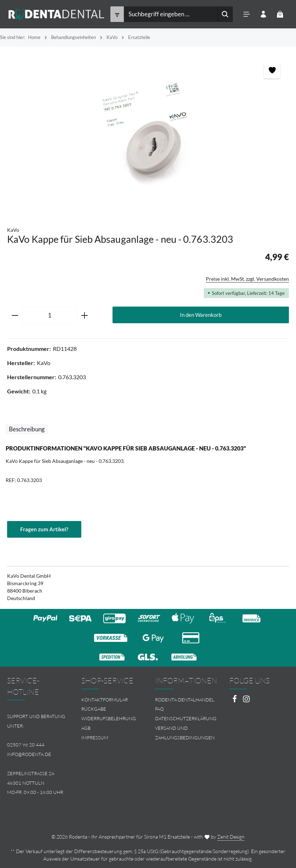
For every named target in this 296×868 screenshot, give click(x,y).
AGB (86, 728)
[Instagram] (246, 701)
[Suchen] (225, 14)
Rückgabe (94, 709)
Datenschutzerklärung (186, 718)
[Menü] (246, 14)
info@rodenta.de (29, 754)
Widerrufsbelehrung (109, 718)
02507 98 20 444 (26, 745)
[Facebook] (235, 701)
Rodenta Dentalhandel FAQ (185, 704)
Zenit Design (231, 837)
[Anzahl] (50, 315)
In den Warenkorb (201, 315)
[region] (148, 133)
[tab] (27, 429)
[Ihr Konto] (263, 14)
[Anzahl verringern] (15, 315)
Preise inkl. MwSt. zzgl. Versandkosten (247, 279)
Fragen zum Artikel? (44, 529)
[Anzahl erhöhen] (85, 315)
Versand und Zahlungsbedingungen (185, 733)
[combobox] (170, 14)
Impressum (95, 738)
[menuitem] (111, 700)
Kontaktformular (105, 700)
